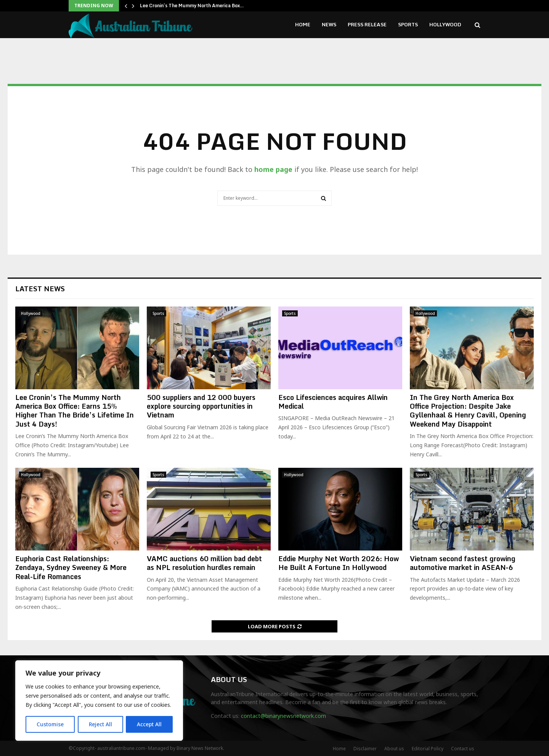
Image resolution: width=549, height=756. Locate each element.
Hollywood (445, 24)
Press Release (367, 24)
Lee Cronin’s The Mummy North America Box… (192, 6)
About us (394, 749)
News (329, 24)
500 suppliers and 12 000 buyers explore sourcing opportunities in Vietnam (201, 406)
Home (303, 24)
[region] (99, 701)
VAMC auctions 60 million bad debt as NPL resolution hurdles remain (204, 563)
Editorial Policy (428, 749)
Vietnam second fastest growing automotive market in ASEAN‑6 (463, 563)
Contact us (463, 749)
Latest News (40, 289)
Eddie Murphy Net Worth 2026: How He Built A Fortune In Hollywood (339, 563)
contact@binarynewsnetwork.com (283, 716)
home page (273, 169)
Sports (408, 24)
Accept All (149, 724)
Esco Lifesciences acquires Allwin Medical (333, 402)
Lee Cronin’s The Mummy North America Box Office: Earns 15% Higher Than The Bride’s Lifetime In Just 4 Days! (75, 411)
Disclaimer (365, 749)
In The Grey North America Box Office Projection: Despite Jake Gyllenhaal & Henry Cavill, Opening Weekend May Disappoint (468, 411)
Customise (50, 724)
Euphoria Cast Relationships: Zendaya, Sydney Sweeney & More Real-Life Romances (71, 567)
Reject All (100, 724)
